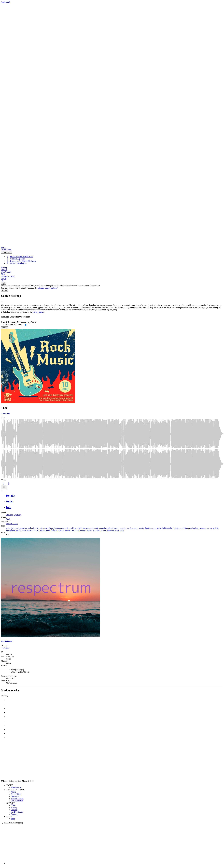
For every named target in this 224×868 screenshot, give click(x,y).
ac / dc (104, 530)
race (154, 528)
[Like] (9, 483)
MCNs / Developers (16, 263)
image (116, 528)
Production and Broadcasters (19, 257)
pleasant (86, 528)
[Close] (2, 302)
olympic (61, 530)
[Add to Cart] (3, 483)
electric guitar (38, 528)
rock (17, 528)
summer (83, 530)
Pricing (4, 267)
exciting (73, 528)
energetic (65, 528)
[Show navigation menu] (4, 283)
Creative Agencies (15, 259)
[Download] (4, 487)
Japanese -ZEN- (17, 799)
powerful (48, 528)
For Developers (17, 812)
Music (3, 248)
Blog (3, 274)
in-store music (33, 530)
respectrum (5, 413)
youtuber (97, 530)
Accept (5, 290)
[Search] (3, 281)
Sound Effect (6, 250)
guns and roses (113, 530)
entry (97, 528)
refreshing (56, 528)
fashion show (45, 530)
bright (79, 528)
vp (211, 528)
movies (130, 528)
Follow (5, 648)
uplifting (185, 528)
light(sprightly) (168, 528)
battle (159, 528)
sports (141, 528)
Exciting (9, 515)
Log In (4, 279)
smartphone (11, 530)
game (136, 528)
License (4, 270)
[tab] (114, 496)
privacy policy (38, 312)
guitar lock (10, 528)
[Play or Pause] (2, 491)
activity (216, 528)
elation (178, 528)
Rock (8, 519)
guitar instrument (72, 530)
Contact (14, 814)
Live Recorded (17, 801)
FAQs (13, 805)
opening (104, 528)
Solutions (6, 252)
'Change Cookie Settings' (48, 288)
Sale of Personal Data (13, 325)
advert (110, 528)
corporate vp (204, 528)
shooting (148, 528)
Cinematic (15, 796)
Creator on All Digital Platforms (21, 261)
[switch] (26, 325)
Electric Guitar (12, 524)
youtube (123, 528)
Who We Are (6, 272)
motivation (194, 528)
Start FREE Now (8, 276)
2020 (122, 530)
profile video (21, 530)
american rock (26, 528)
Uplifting (17, 515)
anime (90, 530)
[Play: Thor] (2, 416)
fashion (54, 530)
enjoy (92, 528)
